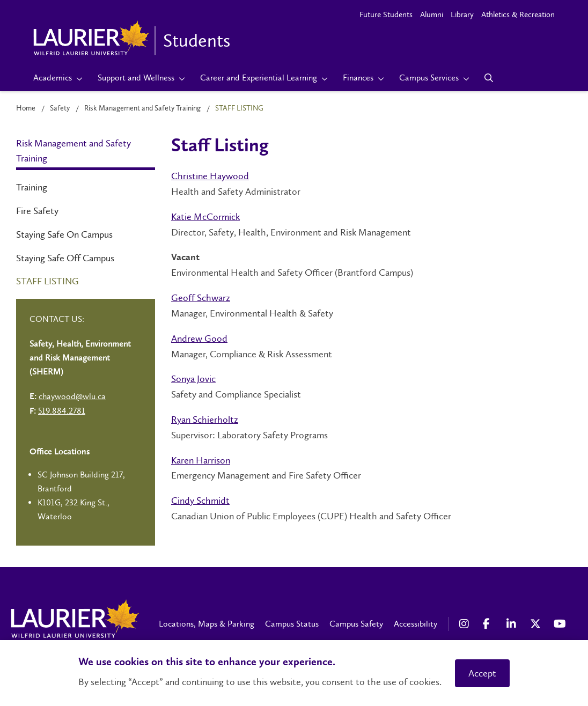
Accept (482, 673)
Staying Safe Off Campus (65, 258)
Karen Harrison (201, 460)
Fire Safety (37, 211)
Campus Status (292, 624)
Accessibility (416, 624)
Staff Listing (47, 281)
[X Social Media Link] (536, 624)
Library (462, 14)
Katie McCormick (205, 217)
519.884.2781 (62, 411)
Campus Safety (356, 624)
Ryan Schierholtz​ (205, 420)
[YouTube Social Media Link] (560, 624)
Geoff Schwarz (201, 298)
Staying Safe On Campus (64, 234)
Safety (60, 108)
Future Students (386, 14)
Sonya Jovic (193, 379)
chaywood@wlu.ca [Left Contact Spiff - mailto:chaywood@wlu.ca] (72, 396)
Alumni (432, 14)
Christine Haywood (210, 176)
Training (32, 187)
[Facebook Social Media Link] (489, 624)
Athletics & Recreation (518, 14)
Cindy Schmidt (200, 501)
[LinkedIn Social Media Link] (513, 624)
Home (26, 108)
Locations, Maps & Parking (207, 624)
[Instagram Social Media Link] (466, 624)
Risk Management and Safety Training (142, 108)
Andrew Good (199, 339)
